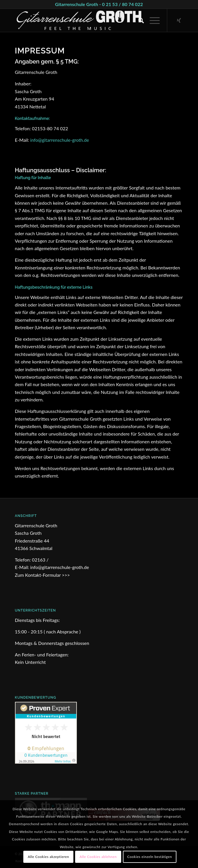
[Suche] (138, 20)
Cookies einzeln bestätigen (150, 857)
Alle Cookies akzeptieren (48, 857)
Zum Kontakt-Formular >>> (42, 575)
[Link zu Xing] (179, 20)
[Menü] (152, 20)
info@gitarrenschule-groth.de (60, 140)
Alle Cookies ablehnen (98, 857)
